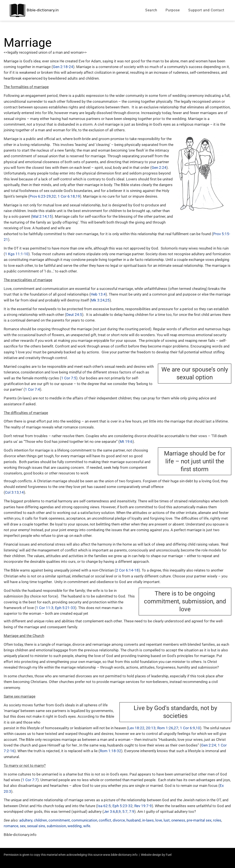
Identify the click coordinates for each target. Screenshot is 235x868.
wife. (87, 826)
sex (23, 826)
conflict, (105, 820)
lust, (167, 820)
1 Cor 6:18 (66, 196)
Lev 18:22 (136, 728)
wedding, (75, 826)
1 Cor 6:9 (187, 728)
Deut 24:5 (74, 315)
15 (50, 216)
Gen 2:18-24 (63, 67)
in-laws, (148, 820)
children (40, 820)
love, (159, 820)
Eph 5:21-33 (65, 608)
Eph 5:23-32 (123, 806)
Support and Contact (206, 10)
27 (176, 728)
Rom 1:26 (165, 728)
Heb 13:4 (98, 294)
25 (107, 300)
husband (134, 820)
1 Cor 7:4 (32, 389)
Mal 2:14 (40, 216)
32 (54, 196)
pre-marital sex (199, 820)
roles (217, 820)
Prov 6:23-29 (40, 196)
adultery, (26, 820)
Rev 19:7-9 (143, 806)
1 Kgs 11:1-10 (17, 254)
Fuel (169, 855)
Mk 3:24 (98, 300)
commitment (59, 820)
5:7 (125, 812)
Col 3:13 (12, 492)
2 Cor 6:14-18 (127, 570)
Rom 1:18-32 (111, 751)
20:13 (151, 728)
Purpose (173, 10)
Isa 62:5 (104, 806)
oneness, (179, 820)
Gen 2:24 (159, 168)
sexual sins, (36, 826)
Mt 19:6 (126, 442)
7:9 (132, 812)
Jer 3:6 (109, 812)
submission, (57, 826)
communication (84, 820)
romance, (11, 826)
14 (22, 492)
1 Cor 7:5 (69, 378)
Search (151, 10)
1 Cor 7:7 (30, 780)
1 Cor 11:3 (45, 608)
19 (78, 196)
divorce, (119, 820)
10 (198, 728)
